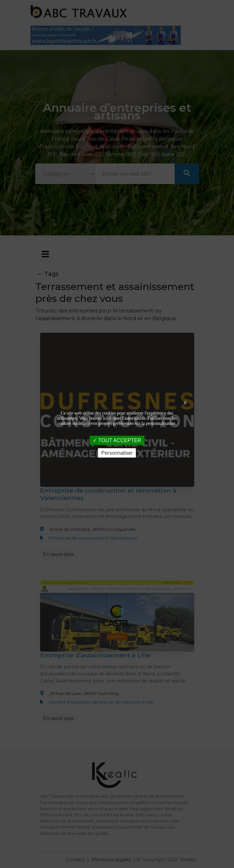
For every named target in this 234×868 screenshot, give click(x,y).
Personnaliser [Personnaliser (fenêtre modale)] (117, 453)
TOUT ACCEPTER (117, 440)
